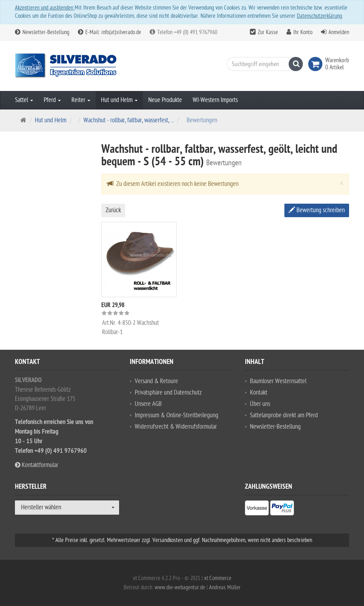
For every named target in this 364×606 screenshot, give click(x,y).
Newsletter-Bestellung (42, 32)
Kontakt (259, 393)
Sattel (24, 100)
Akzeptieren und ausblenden (45, 8)
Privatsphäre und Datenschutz (168, 393)
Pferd (52, 100)
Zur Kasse (268, 32)
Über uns (260, 404)
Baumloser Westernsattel (278, 381)
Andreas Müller (225, 588)
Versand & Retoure (156, 381)
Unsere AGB (148, 404)
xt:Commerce (218, 578)
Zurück (113, 210)
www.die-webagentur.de (180, 588)
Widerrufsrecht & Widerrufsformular (176, 427)
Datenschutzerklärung (319, 16)
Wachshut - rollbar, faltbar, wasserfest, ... (129, 120)
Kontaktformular (37, 465)
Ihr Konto (303, 32)
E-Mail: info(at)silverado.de (109, 32)
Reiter (81, 100)
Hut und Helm (119, 100)
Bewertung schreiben (317, 210)
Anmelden (339, 32)
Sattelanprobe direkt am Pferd (284, 415)
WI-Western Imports (215, 100)
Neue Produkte (165, 100)
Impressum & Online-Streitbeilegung (176, 415)
